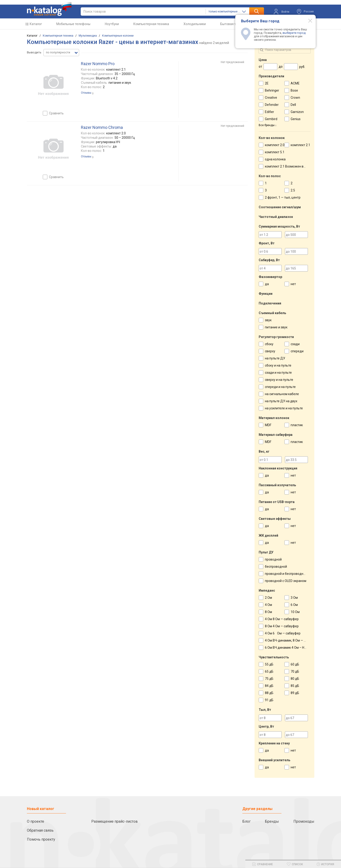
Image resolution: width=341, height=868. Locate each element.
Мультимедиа (88, 36)
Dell (293, 105)
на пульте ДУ (275, 358)
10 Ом (295, 612)
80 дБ (295, 679)
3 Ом (294, 598)
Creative (271, 98)
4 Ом (268, 605)
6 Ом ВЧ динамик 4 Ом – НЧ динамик (293, 648)
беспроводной (276, 567)
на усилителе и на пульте (284, 408)
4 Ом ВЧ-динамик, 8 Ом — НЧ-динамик (294, 640)
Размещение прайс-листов (115, 821)
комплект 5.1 (275, 152)
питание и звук (276, 327)
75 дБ (269, 679)
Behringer (272, 90)
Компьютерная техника (151, 24)
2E (267, 83)
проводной (273, 559)
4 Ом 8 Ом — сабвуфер (282, 619)
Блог (246, 821)
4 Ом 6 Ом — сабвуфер (283, 633)
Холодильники (195, 24)
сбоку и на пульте (278, 365)
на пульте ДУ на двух (281, 401)
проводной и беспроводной (286, 574)
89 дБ (295, 693)
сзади (295, 344)
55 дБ (269, 664)
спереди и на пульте (280, 387)
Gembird (271, 119)
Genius (296, 119)
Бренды (272, 821)
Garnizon (297, 112)
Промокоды (304, 821)
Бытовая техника (233, 24)
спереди (297, 351)
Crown (295, 98)
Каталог (36, 24)
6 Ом (294, 605)
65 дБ (269, 671)
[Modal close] (308, 20)
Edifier (269, 112)
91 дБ (269, 700)
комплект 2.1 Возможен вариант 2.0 (292, 166)
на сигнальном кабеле (282, 394)
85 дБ (295, 686)
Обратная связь (40, 830)
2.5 (293, 190)
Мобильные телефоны (73, 24)
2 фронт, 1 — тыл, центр (283, 197)
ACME (295, 83)
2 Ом (268, 598)
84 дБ (269, 686)
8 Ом (268, 612)
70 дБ (295, 671)
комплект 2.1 (300, 145)
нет (293, 284)
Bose (294, 90)
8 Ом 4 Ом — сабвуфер (282, 626)
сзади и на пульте (278, 373)
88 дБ (269, 693)
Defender (272, 105)
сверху (270, 351)
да (267, 284)
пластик (297, 425)
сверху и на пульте (279, 380)
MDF (268, 425)
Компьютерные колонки (118, 36)
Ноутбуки (112, 24)
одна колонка (275, 159)
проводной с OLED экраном (286, 581)
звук (268, 320)
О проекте (36, 821)
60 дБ (295, 664)
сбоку (269, 344)
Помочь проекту (41, 839)
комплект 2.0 (275, 145)
